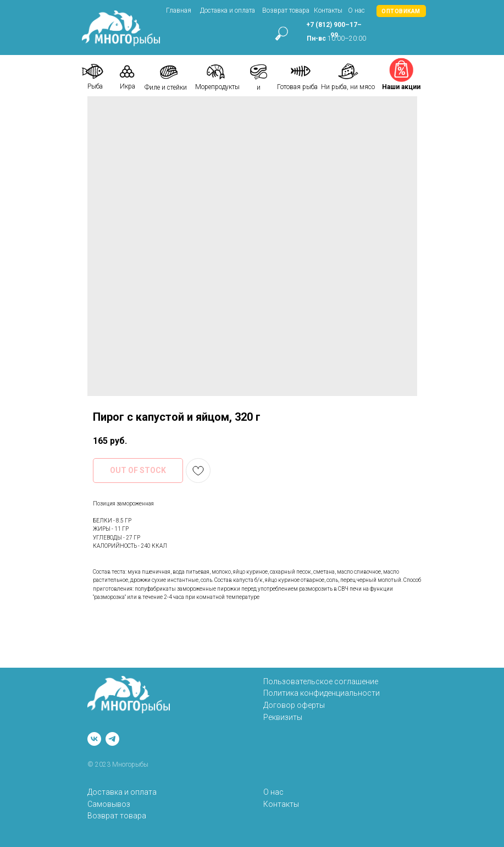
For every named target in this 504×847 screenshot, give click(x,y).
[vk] (94, 739)
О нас (356, 10)
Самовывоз (109, 804)
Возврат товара (286, 10)
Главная (179, 10)
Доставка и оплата (228, 10)
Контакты (328, 10)
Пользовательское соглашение (321, 681)
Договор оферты (294, 705)
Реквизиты (283, 717)
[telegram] (112, 739)
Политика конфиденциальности (322, 693)
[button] (401, 11)
